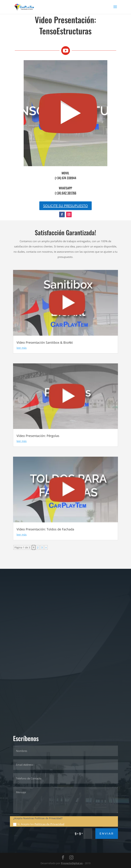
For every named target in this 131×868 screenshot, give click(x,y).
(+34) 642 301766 (65, 193)
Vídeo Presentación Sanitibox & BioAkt (45, 342)
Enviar (107, 834)
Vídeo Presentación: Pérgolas (38, 436)
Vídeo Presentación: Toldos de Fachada (45, 529)
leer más (22, 348)
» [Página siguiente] (46, 547)
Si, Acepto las (39, 824)
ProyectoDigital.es (72, 863)
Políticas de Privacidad (49, 824)
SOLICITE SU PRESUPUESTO (65, 206)
